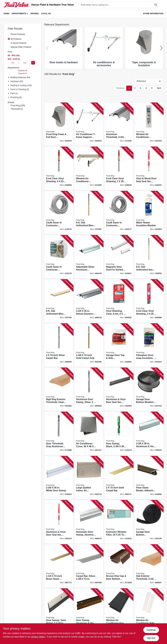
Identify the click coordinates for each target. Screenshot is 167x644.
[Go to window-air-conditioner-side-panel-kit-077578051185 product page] (149, 610)
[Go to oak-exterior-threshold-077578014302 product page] (149, 566)
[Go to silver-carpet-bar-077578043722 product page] (59, 345)
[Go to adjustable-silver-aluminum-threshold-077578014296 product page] (89, 257)
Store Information (153, 13)
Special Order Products (21, 47)
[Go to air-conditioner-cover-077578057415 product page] (89, 434)
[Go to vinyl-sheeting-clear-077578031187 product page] (119, 301)
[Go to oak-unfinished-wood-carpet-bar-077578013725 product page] (89, 213)
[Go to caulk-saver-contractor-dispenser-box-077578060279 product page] (119, 213)
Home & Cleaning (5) (20, 89)
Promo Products (18, 34)
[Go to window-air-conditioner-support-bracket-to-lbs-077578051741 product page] (149, 124)
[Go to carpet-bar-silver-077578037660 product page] (89, 566)
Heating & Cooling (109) (21, 85)
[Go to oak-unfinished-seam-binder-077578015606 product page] (149, 257)
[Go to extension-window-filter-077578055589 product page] (119, 522)
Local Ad (46, 13)
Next (159, 88)
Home (7, 13)
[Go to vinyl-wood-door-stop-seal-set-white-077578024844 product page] (149, 168)
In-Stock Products (19, 43)
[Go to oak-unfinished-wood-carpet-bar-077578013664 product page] (59, 301)
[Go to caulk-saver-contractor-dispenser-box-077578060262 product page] (59, 213)
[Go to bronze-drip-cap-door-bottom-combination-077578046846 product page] (119, 566)
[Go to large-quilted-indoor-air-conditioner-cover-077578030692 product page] (89, 478)
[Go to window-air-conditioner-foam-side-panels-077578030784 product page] (119, 610)
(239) (18, 105)
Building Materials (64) (20, 77)
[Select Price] (33, 63)
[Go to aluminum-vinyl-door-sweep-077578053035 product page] (149, 434)
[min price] (13, 63)
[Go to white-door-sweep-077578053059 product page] (59, 478)
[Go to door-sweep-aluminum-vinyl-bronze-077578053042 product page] (89, 610)
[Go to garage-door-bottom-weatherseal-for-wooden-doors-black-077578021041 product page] (149, 522)
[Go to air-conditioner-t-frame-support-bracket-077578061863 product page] (89, 124)
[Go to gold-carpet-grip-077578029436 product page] (89, 345)
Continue (151, 630)
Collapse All (22, 71)
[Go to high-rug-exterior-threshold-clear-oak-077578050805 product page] (59, 389)
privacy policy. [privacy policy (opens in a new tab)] (38, 637)
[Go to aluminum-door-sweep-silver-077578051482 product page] (89, 389)
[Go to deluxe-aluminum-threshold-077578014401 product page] (89, 301)
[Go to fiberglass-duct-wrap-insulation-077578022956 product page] (149, 345)
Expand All (23, 74)
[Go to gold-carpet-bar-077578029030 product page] (119, 478)
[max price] (25, 63)
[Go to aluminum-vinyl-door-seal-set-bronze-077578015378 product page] (119, 389)
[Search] (156, 5)
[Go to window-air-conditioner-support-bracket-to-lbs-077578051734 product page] (89, 168)
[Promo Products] (9, 34)
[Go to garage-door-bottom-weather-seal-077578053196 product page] (149, 389)
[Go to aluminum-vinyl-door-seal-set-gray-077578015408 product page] (59, 522)
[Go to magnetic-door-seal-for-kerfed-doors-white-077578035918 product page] (119, 257)
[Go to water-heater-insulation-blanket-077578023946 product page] (149, 213)
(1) (17, 109)
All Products (16, 39)
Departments (19, 13)
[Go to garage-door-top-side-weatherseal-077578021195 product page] (119, 345)
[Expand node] (9, 77)
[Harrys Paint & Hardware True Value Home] (17, 5)
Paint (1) (14, 93)
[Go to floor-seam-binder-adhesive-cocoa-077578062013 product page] (149, 478)
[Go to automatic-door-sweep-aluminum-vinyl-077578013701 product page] (89, 522)
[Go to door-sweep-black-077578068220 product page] (119, 434)
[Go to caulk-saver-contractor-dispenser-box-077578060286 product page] (59, 257)
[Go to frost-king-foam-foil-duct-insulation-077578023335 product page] (59, 124)
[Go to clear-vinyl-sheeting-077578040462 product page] (119, 168)
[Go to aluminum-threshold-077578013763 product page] (119, 124)
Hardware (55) (17, 81)
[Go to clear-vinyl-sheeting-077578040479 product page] (59, 168)
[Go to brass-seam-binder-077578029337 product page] (59, 566)
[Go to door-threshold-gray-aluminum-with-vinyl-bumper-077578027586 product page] (59, 434)
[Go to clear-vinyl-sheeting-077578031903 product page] (149, 301)
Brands (35, 13)
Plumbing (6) (16, 97)
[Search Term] (119, 5)
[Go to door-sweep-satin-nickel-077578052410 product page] (59, 610)
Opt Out (151, 638)
